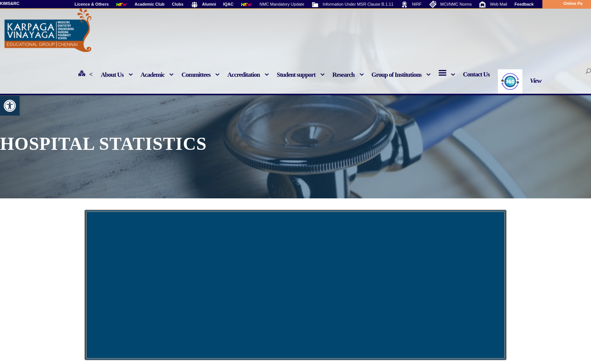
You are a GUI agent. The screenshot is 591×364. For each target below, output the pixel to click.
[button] (10, 106)
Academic (153, 75)
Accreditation (243, 75)
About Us (112, 75)
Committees (196, 75)
